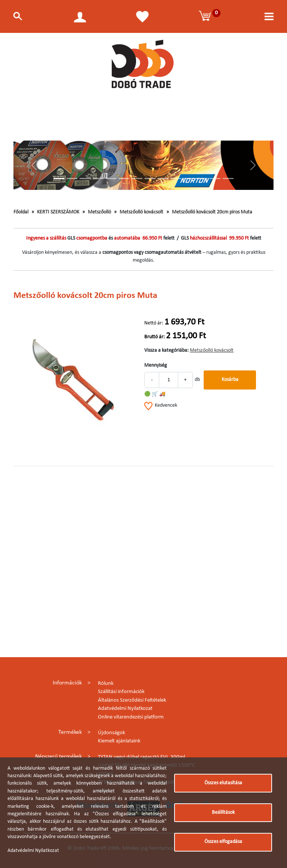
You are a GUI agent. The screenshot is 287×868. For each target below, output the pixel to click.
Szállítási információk (121, 692)
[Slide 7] (137, 178)
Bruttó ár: (155, 337)
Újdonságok (112, 733)
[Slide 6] (124, 178)
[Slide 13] (215, 178)
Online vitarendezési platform (131, 717)
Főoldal (21, 212)
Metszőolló (99, 212)
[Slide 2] (72, 178)
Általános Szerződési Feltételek (132, 700)
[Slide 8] (150, 178)
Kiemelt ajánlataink (119, 741)
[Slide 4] (98, 178)
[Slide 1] (59, 178)
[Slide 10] (176, 178)
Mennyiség (156, 365)
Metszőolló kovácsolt (141, 212)
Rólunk (106, 684)
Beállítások (223, 812)
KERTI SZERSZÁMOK (58, 212)
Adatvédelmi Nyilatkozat (125, 709)
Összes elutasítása (223, 783)
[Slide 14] (228, 178)
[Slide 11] (189, 178)
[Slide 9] (163, 178)
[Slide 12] (202, 178)
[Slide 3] (85, 178)
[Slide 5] (111, 178)
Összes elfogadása (223, 842)
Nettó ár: (154, 323)
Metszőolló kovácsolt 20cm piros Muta (212, 212)
